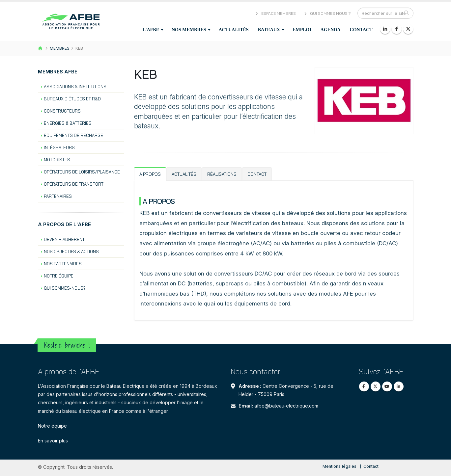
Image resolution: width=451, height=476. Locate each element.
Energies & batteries (68, 123)
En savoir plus (53, 441)
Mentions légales (339, 466)
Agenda (331, 30)
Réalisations (222, 174)
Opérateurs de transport (74, 184)
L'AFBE (151, 30)
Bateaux (269, 30)
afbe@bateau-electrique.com (286, 406)
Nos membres (189, 30)
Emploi (302, 30)
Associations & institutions (75, 87)
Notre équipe (59, 276)
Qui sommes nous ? (327, 13)
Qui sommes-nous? (65, 288)
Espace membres (275, 13)
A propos (150, 174)
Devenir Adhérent (64, 239)
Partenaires (58, 196)
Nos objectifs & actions (71, 251)
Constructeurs (62, 111)
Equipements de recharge (73, 135)
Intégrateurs (59, 147)
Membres (60, 48)
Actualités (234, 30)
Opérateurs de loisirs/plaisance (82, 172)
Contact (361, 30)
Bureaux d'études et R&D (72, 99)
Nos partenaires (63, 264)
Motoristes (57, 160)
